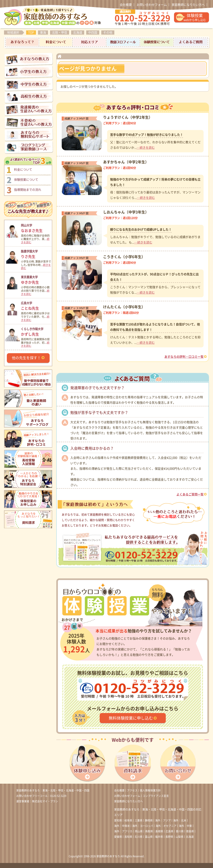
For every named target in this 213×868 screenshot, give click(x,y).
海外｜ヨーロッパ (143, 826)
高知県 (128, 837)
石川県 (139, 837)
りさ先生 (36, 253)
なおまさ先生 (36, 228)
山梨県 (180, 837)
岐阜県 (128, 820)
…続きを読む (146, 148)
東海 (43, 33)
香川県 (180, 831)
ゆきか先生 (36, 279)
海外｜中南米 (122, 826)
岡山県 (139, 831)
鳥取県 (149, 831)
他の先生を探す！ (26, 358)
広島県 (169, 831)
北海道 (78, 33)
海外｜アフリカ (123, 831)
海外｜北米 (180, 820)
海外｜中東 (185, 826)
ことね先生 (36, 305)
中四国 (93, 33)
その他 (108, 33)
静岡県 (149, 820)
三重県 (139, 820)
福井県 (159, 837)
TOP (31, 33)
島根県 (159, 831)
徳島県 (190, 831)
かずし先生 (36, 331)
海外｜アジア (163, 820)
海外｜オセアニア (166, 826)
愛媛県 (118, 837)
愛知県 (118, 820)
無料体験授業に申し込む (131, 718)
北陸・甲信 (60, 33)
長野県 (169, 837)
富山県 (149, 837)
